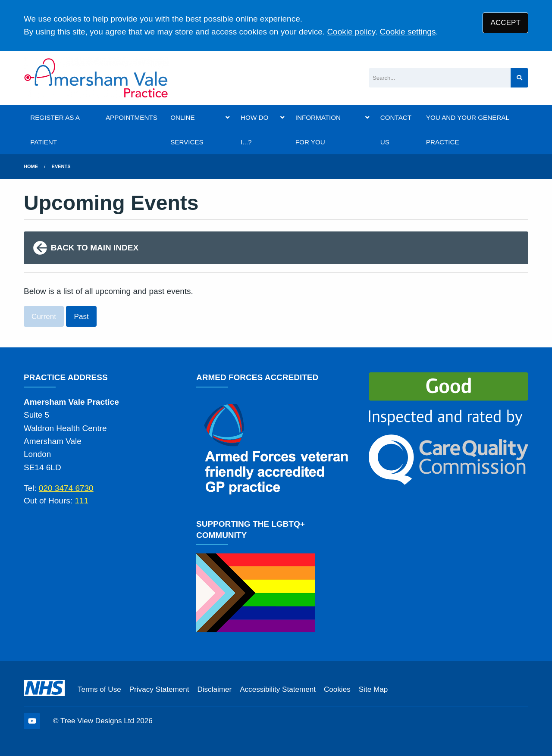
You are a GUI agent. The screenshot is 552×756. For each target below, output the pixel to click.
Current (44, 317)
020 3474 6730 (66, 488)
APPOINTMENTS (132, 117)
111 (82, 501)
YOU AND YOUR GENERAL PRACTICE (467, 130)
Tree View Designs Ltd (97, 721)
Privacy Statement (159, 689)
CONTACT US (396, 130)
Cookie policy (351, 32)
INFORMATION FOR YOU (318, 130)
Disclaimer (214, 689)
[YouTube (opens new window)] (32, 721)
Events (61, 166)
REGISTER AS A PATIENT (55, 130)
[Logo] (96, 78)
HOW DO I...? (254, 130)
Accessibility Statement (278, 689)
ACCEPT (506, 23)
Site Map (373, 689)
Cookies (337, 689)
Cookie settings (408, 32)
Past (82, 317)
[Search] (440, 78)
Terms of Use (99, 689)
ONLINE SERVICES (187, 130)
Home (31, 166)
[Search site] (519, 78)
